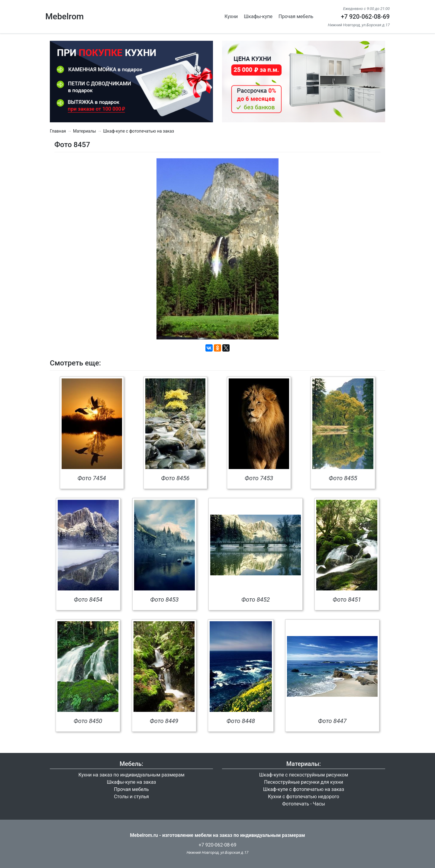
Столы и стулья (131, 797)
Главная (58, 131)
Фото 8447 (332, 721)
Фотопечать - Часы (304, 804)
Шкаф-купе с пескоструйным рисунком (304, 775)
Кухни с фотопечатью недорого (304, 797)
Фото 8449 (164, 721)
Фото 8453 (164, 600)
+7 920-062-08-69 (365, 17)
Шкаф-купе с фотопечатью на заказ (139, 131)
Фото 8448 (241, 721)
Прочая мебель (296, 16)
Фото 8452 (256, 600)
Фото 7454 (92, 478)
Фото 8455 (343, 478)
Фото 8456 (175, 478)
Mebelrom (64, 16)
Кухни (231, 16)
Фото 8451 (347, 600)
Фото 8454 (88, 600)
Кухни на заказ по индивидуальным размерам (131, 775)
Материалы (85, 131)
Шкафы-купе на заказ (132, 782)
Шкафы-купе (258, 16)
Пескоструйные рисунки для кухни (303, 782)
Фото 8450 (88, 721)
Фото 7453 (259, 478)
